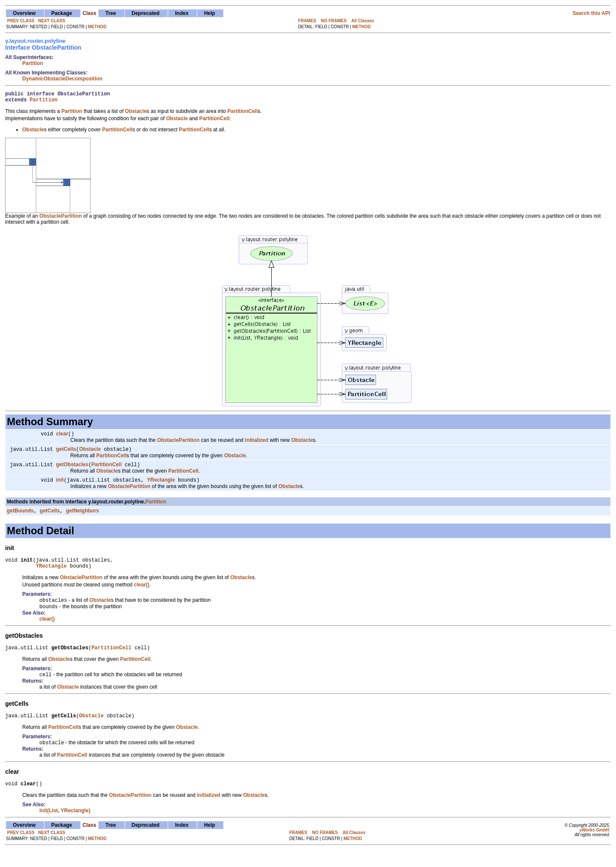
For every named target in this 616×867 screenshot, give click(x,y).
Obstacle (90, 453)
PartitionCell (107, 470)
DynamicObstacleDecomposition (62, 79)
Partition (33, 63)
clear (62, 437)
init (60, 486)
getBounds (20, 518)
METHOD (97, 27)
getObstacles (72, 470)
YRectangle (161, 486)
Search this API (591, 13)
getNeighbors (82, 518)
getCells (66, 453)
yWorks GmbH (594, 847)
